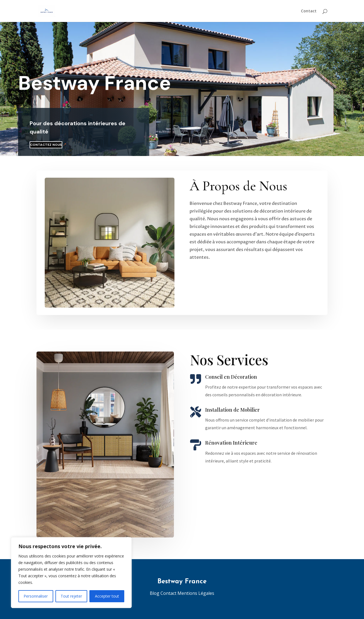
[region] (71, 573)
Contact (309, 11)
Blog (155, 593)
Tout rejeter (71, 596)
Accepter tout (107, 596)
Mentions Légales (196, 593)
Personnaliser (36, 596)
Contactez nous (27, 145)
